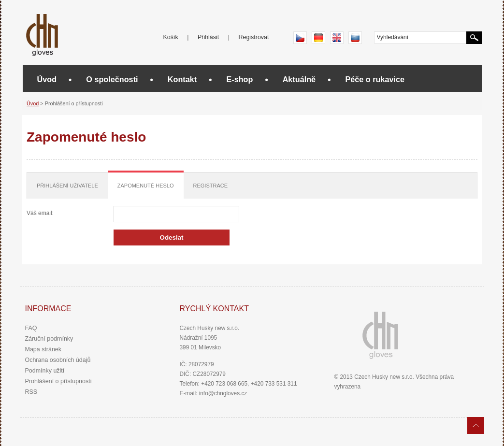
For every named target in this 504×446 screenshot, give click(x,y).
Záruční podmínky (49, 339)
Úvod (47, 79)
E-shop (239, 79)
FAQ (31, 328)
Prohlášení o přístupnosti (58, 381)
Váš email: (40, 213)
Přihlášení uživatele (67, 186)
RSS (31, 392)
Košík (171, 37)
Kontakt (182, 79)
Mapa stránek (43, 349)
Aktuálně (299, 79)
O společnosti (112, 79)
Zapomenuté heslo (146, 186)
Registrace (211, 186)
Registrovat (253, 37)
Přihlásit (208, 37)
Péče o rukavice (375, 79)
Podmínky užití (45, 371)
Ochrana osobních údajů (58, 360)
